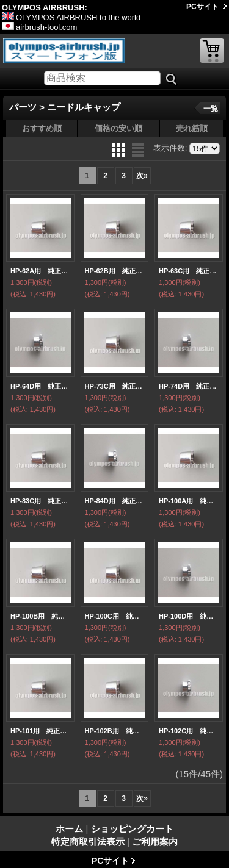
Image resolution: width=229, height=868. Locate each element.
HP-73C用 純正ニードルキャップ (115, 386)
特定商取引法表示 (88, 841)
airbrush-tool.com (39, 27)
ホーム (69, 829)
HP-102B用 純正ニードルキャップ (115, 731)
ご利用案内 (155, 841)
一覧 (211, 109)
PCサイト (202, 7)
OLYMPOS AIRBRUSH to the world (71, 17)
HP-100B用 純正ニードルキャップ (40, 616)
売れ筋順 (192, 128)
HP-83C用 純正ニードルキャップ (40, 501)
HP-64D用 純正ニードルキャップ (40, 386)
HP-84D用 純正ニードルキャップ (115, 501)
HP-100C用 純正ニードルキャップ (115, 616)
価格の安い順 (118, 128)
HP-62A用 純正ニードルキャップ (40, 271)
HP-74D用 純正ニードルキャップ (189, 386)
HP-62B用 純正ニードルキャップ (115, 271)
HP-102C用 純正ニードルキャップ (189, 731)
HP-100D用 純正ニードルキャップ (189, 616)
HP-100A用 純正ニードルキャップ (189, 501)
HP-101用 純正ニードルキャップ (40, 731)
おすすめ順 (42, 128)
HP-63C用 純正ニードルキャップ (189, 271)
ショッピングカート (212, 51)
